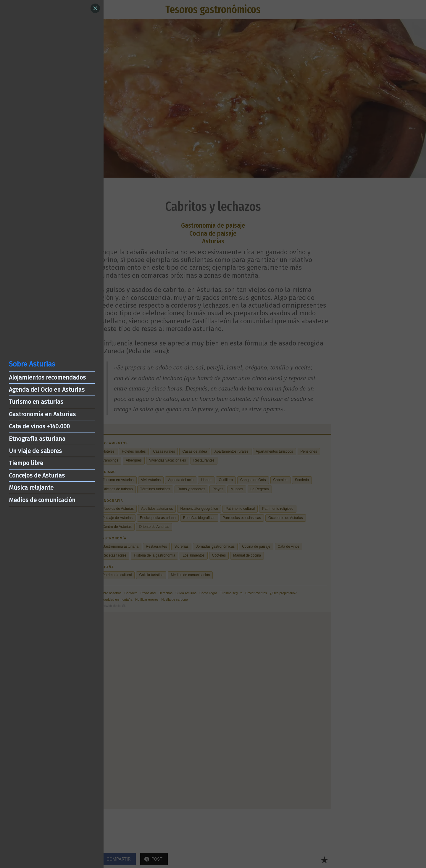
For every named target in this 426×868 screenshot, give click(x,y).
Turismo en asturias (36, 402)
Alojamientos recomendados (47, 377)
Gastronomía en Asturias (42, 414)
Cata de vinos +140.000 (39, 426)
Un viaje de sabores (35, 451)
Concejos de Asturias (37, 475)
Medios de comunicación (42, 500)
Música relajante (31, 488)
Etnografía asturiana (37, 439)
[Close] (95, 8)
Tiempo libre (26, 463)
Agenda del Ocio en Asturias (47, 390)
